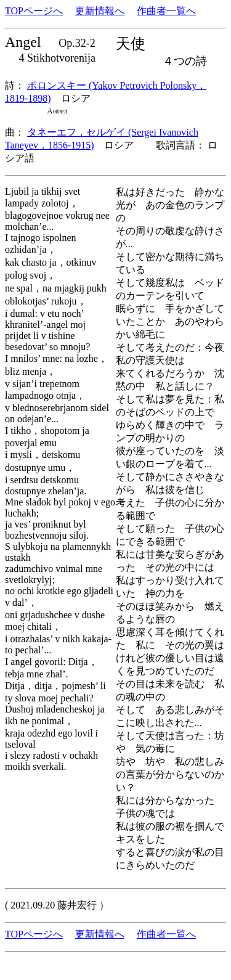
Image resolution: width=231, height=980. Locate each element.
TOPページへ (34, 11)
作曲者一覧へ (166, 11)
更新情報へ (100, 11)
